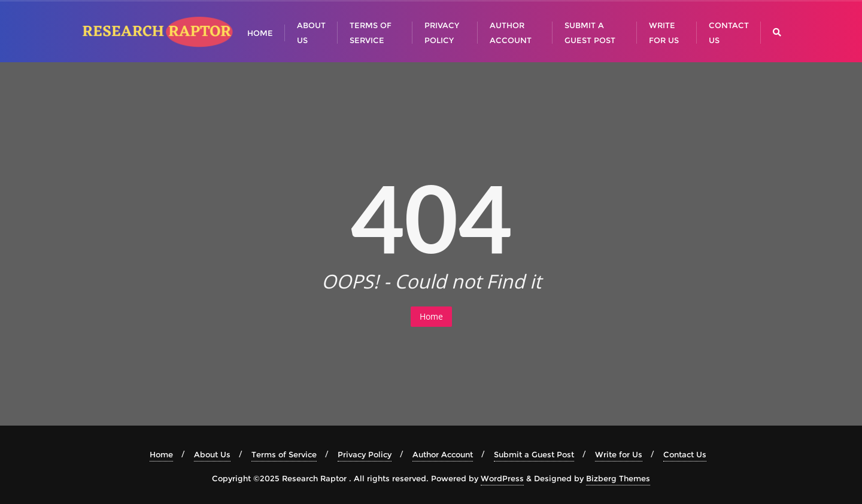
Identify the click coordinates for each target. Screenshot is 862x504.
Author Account (443, 454)
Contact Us (685, 454)
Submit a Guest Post (534, 454)
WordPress (502, 478)
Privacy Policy (365, 454)
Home (431, 316)
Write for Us (619, 454)
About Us (212, 454)
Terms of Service (284, 454)
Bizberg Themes (618, 478)
